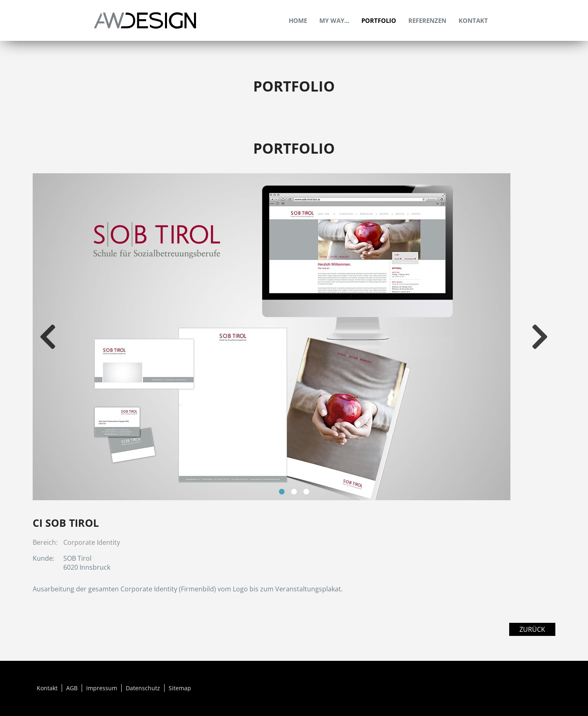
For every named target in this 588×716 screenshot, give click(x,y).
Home (298, 20)
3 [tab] (306, 492)
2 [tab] (294, 492)
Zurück (532, 629)
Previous (49, 337)
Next (541, 337)
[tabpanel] (294, 337)
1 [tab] (282, 492)
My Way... (334, 20)
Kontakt (473, 20)
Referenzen (427, 20)
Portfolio (379, 20)
